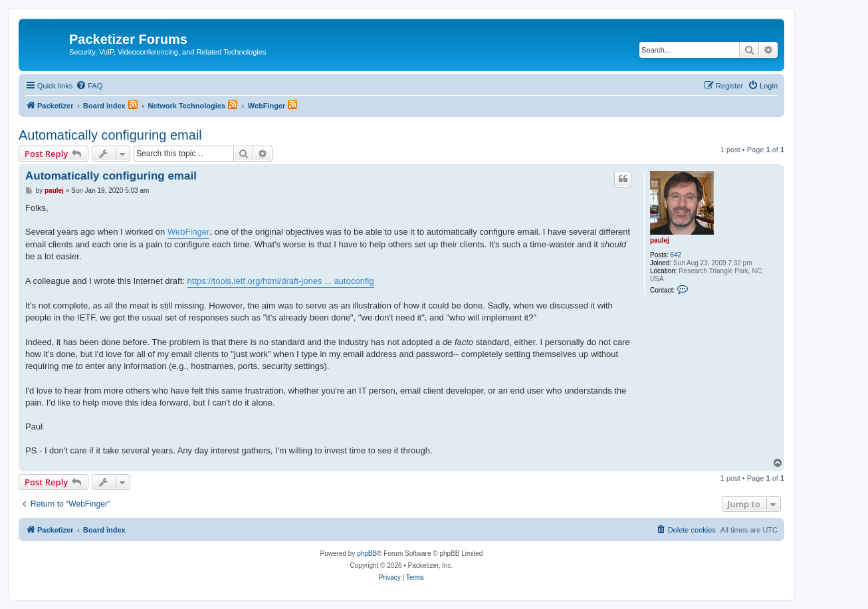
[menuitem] (89, 86)
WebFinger (188, 232)
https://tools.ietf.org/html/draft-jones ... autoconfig (281, 281)
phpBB (367, 553)
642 (676, 255)
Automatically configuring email (110, 135)
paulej (660, 240)
